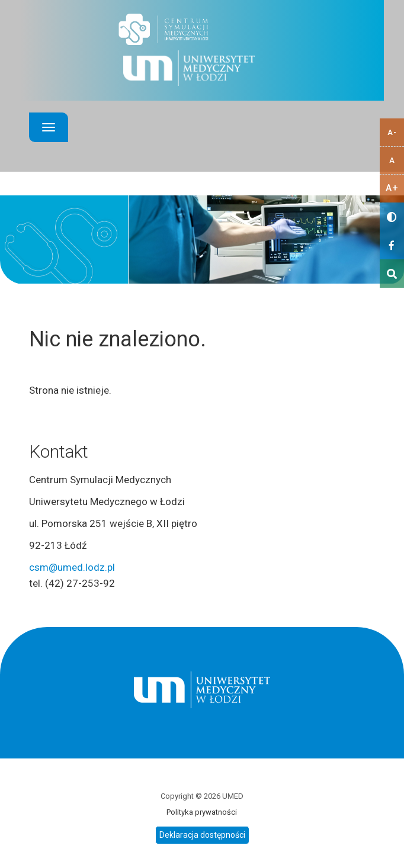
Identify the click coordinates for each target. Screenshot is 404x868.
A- (392, 132)
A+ (392, 188)
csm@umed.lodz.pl (72, 567)
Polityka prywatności (202, 812)
